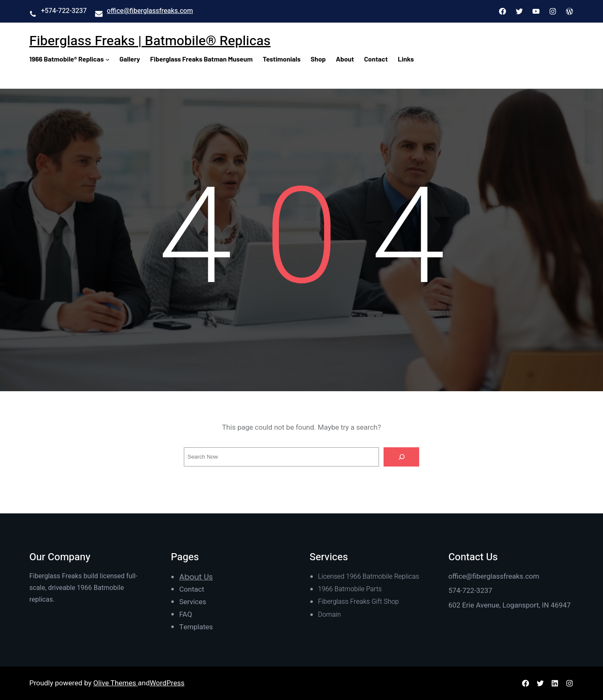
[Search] (402, 457)
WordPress (167, 683)
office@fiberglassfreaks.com (150, 11)
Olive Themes (116, 683)
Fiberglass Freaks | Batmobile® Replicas (150, 41)
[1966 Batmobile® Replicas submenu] (108, 59)
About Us (196, 577)
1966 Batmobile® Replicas (67, 59)
